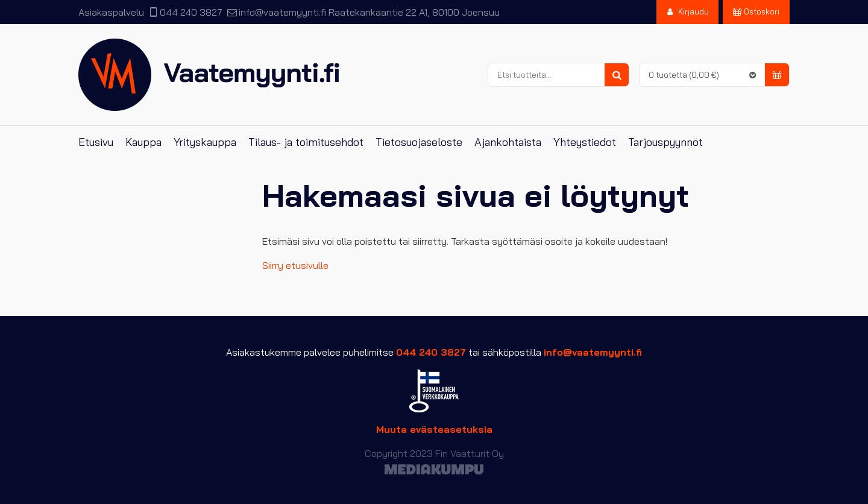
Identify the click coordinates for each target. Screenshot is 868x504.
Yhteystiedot (585, 142)
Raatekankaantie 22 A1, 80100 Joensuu (414, 12)
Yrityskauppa (205, 142)
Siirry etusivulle (295, 265)
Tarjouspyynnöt (665, 142)
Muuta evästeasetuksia (434, 429)
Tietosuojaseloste (419, 142)
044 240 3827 (191, 12)
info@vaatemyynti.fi (282, 12)
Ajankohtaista (508, 142)
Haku (617, 75)
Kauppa (143, 142)
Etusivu (96, 142)
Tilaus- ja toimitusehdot (306, 142)
